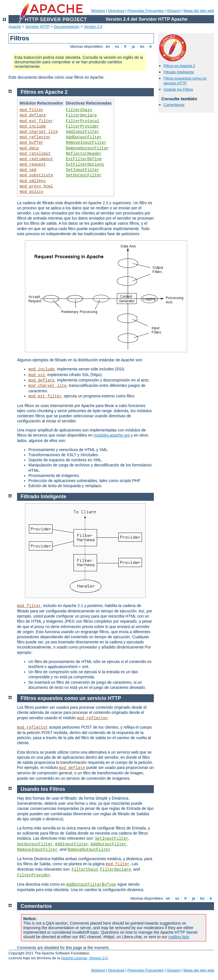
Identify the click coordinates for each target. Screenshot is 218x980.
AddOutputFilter (84, 137)
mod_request (33, 164)
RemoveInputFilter (86, 143)
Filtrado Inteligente (179, 72)
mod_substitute (36, 175)
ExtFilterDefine (84, 159)
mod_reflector (35, 137)
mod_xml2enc (33, 181)
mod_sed (28, 170)
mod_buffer (32, 143)
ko (142, 46)
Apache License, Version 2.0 (84, 958)
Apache (15, 27)
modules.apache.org (112, 435)
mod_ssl (37, 375)
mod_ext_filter (36, 121)
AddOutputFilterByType (91, 885)
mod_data (29, 148)
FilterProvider (83, 126)
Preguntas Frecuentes (146, 11)
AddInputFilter (83, 132)
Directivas (116, 11)
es (117, 46)
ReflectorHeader (84, 154)
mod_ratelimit (35, 154)
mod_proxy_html (36, 186)
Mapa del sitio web (199, 11)
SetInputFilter (83, 170)
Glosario (173, 11)
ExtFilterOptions (85, 164)
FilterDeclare (81, 115)
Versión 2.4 (93, 27)
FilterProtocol (83, 121)
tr (151, 46)
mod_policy (32, 192)
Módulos (98, 11)
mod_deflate (33, 115)
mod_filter (32, 110)
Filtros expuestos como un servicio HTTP (185, 81)
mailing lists (179, 937)
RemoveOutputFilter (87, 148)
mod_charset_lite (39, 132)
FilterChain (79, 110)
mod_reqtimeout (36, 159)
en (108, 46)
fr (126, 46)
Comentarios (174, 105)
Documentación (66, 27)
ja (133, 46)
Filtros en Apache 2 (179, 66)
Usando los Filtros (178, 89)
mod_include (33, 126)
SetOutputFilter (84, 175)
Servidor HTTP (37, 27)
